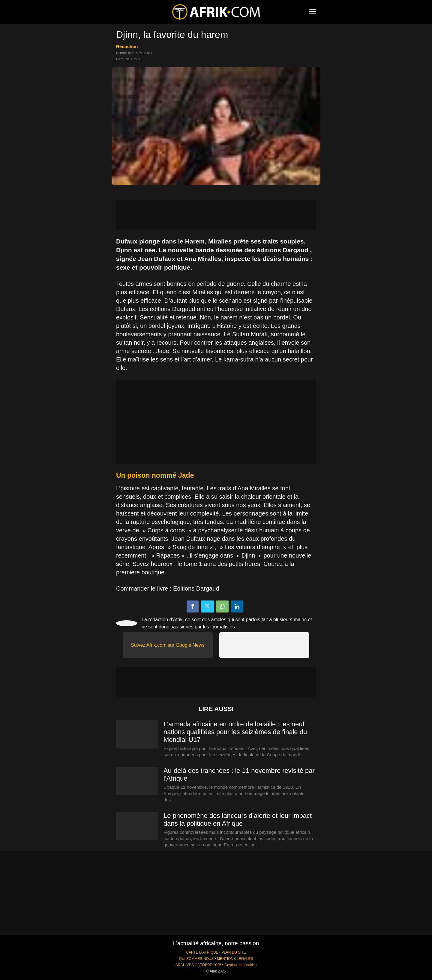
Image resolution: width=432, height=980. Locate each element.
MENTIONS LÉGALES (235, 959)
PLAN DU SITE (234, 952)
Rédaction (127, 46)
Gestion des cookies (240, 965)
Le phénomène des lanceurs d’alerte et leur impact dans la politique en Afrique (238, 820)
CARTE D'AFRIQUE (202, 952)
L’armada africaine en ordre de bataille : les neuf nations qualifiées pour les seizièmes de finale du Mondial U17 (235, 732)
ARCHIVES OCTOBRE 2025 (198, 965)
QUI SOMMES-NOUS (196, 959)
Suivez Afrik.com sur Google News (168, 645)
